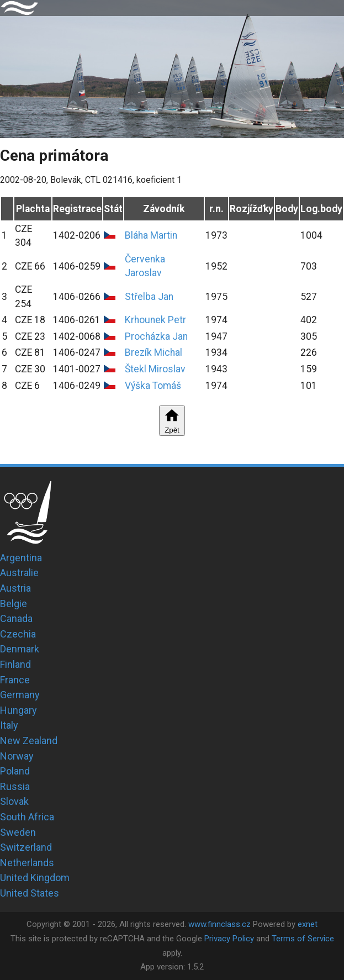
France (15, 680)
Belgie (14, 604)
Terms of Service (303, 939)
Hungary (18, 710)
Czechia (18, 634)
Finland (15, 664)
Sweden (18, 832)
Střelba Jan (149, 297)
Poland (15, 771)
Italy (9, 725)
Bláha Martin (151, 235)
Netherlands (27, 863)
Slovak (14, 801)
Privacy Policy (229, 939)
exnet (308, 924)
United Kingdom (35, 878)
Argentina (21, 558)
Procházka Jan (156, 336)
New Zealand (29, 741)
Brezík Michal (154, 352)
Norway (17, 756)
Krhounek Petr (155, 320)
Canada (16, 618)
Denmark (20, 649)
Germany (20, 695)
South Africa (27, 817)
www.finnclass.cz (219, 924)
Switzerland (26, 847)
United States (30, 893)
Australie (19, 573)
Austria (15, 588)
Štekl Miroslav (155, 369)
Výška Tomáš (153, 386)
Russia (15, 786)
